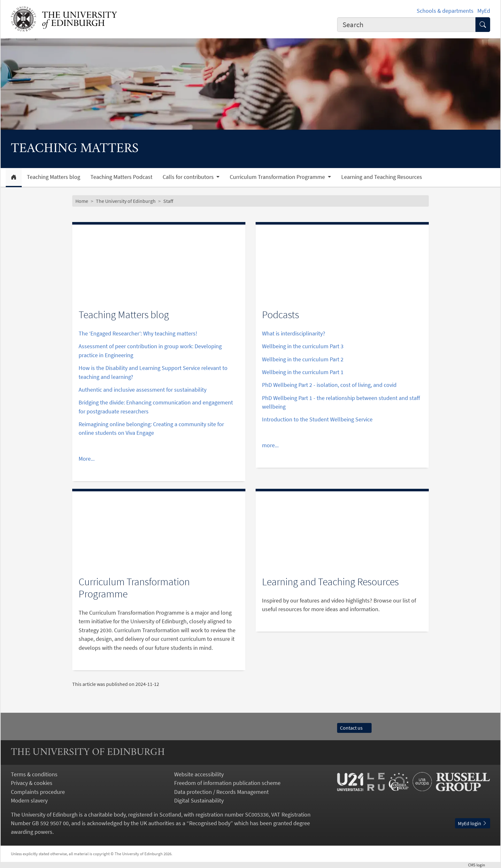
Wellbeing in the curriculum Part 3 (303, 346)
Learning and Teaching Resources (382, 177)
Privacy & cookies (32, 783)
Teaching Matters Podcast (121, 177)
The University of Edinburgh (126, 201)
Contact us (354, 728)
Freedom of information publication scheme (227, 783)
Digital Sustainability (199, 800)
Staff (168, 201)
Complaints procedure (38, 792)
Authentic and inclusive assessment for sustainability (143, 390)
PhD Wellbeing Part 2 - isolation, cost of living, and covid (329, 385)
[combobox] (406, 25)
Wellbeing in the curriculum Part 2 (303, 359)
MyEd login (473, 823)
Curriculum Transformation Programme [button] (278, 177)
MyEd (484, 11)
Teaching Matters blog (54, 177)
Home (82, 201)
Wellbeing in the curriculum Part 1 (303, 372)
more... (270, 445)
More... (87, 459)
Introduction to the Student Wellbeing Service (317, 419)
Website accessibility (199, 774)
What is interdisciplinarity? (294, 333)
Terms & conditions (34, 774)
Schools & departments (445, 11)
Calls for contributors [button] (189, 177)
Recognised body (210, 823)
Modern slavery (29, 800)
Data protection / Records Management (221, 792)
